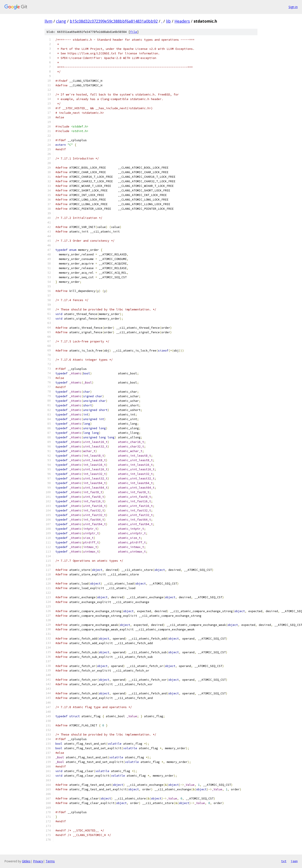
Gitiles (26, 861)
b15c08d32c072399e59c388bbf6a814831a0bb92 (114, 21)
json (294, 861)
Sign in (293, 7)
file (134, 32)
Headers (182, 21)
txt (284, 861)
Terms (50, 861)
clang (61, 21)
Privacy (38, 861)
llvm (48, 21)
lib (168, 21)
